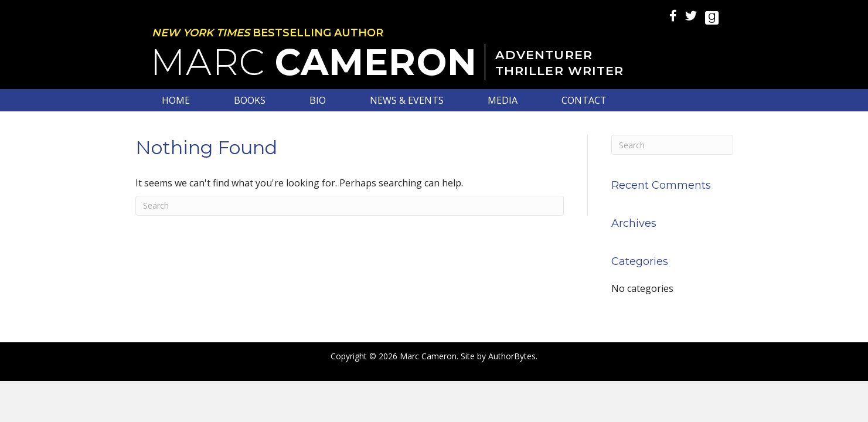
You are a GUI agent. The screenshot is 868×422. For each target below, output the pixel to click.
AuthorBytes (512, 356)
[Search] (350, 206)
